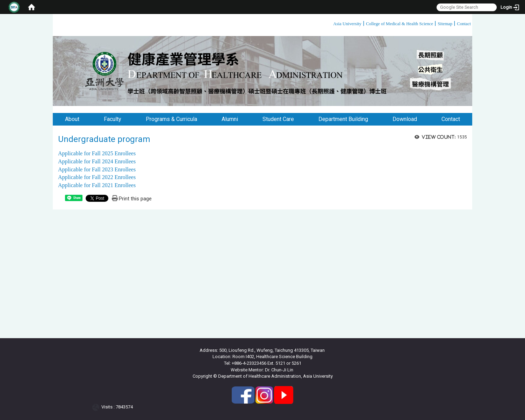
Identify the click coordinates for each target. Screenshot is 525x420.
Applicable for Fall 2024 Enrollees (97, 161)
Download (405, 119)
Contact (464, 24)
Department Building (343, 119)
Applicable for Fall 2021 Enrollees (97, 185)
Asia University (347, 24)
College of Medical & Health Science (400, 24)
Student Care (278, 119)
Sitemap (445, 24)
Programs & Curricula (171, 119)
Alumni (230, 119)
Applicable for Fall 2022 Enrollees (97, 177)
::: (330, 23)
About (72, 119)
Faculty (113, 119)
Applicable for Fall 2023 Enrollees (97, 169)
